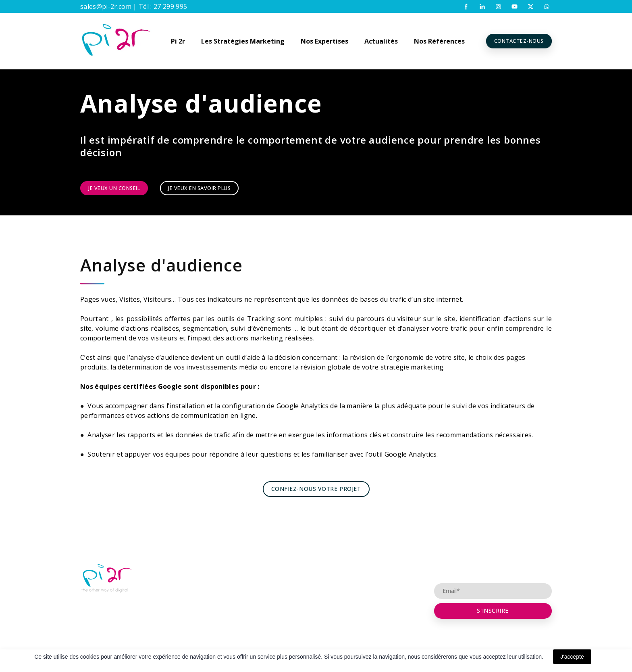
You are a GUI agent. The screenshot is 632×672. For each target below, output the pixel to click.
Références (380, 599)
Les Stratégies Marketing (243, 41)
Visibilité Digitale (303, 599)
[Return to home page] (116, 41)
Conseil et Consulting (393, 567)
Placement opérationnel (313, 583)
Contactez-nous (387, 583)
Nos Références (439, 41)
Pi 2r (178, 41)
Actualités (381, 41)
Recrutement (215, 599)
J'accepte (572, 657)
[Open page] (107, 578)
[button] (466, 7)
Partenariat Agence (307, 567)
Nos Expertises (324, 41)
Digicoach (211, 583)
